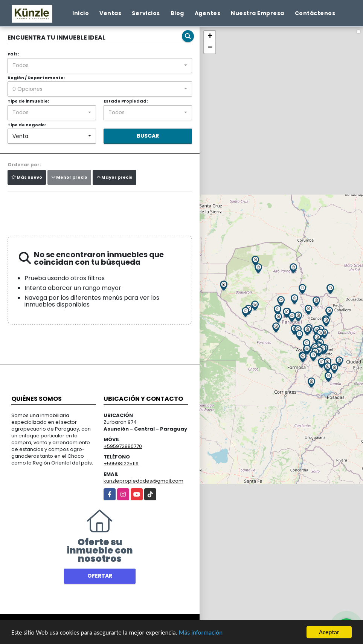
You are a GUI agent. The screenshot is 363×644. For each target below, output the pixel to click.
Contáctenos (315, 13)
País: (13, 54)
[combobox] (100, 66)
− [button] (210, 48)
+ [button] (210, 37)
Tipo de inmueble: (28, 101)
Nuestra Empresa (258, 13)
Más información (201, 633)
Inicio (81, 13)
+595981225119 (121, 464)
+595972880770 (123, 446)
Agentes (208, 13)
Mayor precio (114, 177)
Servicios (146, 13)
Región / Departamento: (36, 78)
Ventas (110, 13)
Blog (177, 13)
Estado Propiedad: (126, 101)
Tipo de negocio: (27, 125)
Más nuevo (27, 177)
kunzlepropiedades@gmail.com (143, 481)
